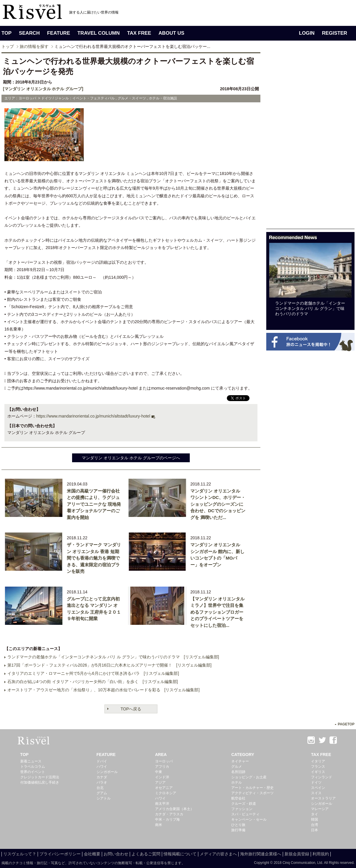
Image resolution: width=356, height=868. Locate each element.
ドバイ (102, 761)
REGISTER (335, 33)
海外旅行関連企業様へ (261, 854)
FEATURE (59, 33)
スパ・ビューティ (245, 814)
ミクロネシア (166, 793)
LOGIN (307, 33)
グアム (102, 793)
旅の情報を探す (34, 46)
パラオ (102, 782)
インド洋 (162, 777)
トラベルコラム (33, 767)
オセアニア (164, 788)
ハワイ (102, 767)
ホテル (237, 782)
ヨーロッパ (164, 761)
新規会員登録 (297, 854)
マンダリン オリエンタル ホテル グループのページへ (131, 458)
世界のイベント (33, 772)
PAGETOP (346, 724)
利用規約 (321, 854)
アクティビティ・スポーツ (252, 793)
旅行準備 (238, 830)
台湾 (315, 825)
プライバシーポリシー (60, 854)
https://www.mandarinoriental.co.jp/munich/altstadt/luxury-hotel (93, 416)
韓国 (315, 819)
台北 (100, 788)
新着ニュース (31, 761)
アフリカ (162, 767)
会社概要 (92, 854)
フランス (318, 767)
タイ (315, 814)
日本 (315, 830)
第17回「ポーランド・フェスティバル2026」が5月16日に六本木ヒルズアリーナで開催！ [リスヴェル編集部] (109, 665)
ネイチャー (240, 761)
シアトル (104, 798)
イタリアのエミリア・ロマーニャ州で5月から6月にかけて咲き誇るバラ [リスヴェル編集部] (93, 673)
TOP (6, 33)
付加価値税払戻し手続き (40, 782)
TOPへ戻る (131, 709)
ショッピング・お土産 (249, 777)
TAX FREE (139, 33)
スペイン (318, 788)
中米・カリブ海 (167, 819)
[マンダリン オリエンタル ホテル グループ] (43, 89)
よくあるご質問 (146, 854)
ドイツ (316, 782)
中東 (159, 772)
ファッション (242, 809)
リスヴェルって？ (20, 854)
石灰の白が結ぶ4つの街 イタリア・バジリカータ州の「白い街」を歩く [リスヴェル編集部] (93, 682)
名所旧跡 (238, 772)
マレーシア (320, 809)
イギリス (318, 772)
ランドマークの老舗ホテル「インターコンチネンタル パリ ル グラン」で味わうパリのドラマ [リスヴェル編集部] (113, 657)
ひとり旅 (238, 825)
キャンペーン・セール (249, 819)
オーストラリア (323, 798)
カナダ (102, 777)
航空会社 (238, 798)
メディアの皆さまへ (218, 854)
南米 (159, 825)
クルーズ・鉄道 (244, 804)
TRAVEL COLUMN (99, 33)
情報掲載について (180, 854)
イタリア (318, 761)
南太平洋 (162, 804)
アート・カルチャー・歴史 (252, 788)
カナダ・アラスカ (169, 814)
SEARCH (29, 33)
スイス (316, 793)
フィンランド (322, 777)
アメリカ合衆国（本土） (174, 809)
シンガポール (107, 772)
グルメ (237, 767)
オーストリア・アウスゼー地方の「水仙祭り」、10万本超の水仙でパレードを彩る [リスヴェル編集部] (103, 690)
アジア (160, 782)
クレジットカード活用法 (40, 777)
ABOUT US (172, 33)
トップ (8, 46)
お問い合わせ (116, 854)
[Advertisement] (310, 141)
